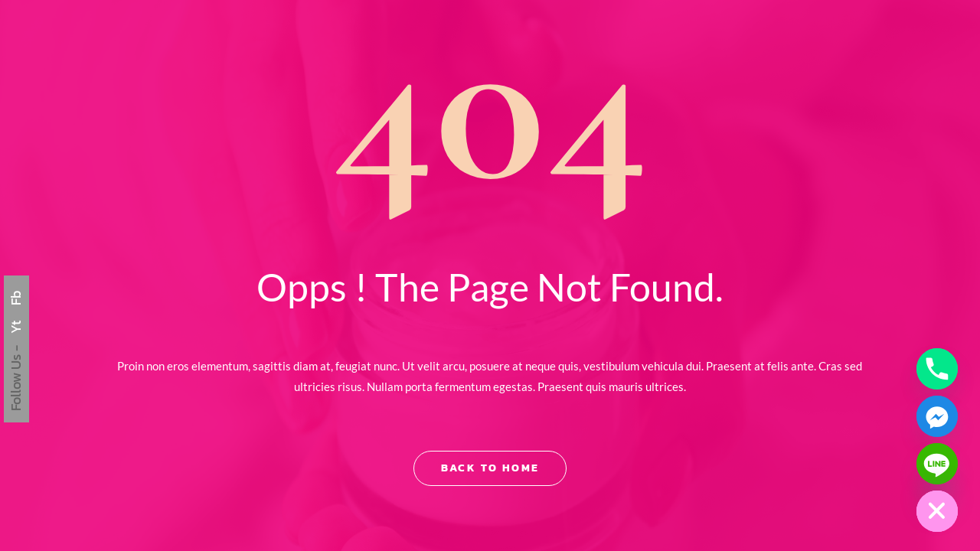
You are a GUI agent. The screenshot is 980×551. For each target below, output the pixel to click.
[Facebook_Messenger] (937, 416)
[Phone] (937, 369)
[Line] (937, 464)
